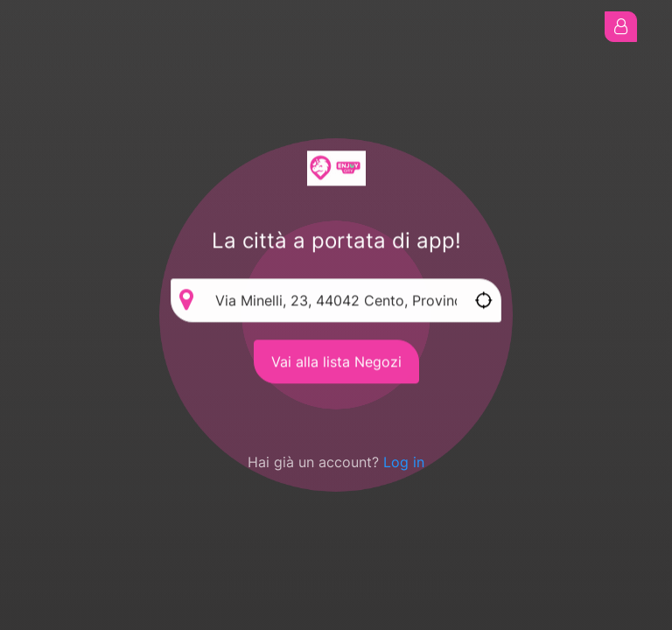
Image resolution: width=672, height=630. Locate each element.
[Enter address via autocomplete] (336, 301)
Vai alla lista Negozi (336, 362)
